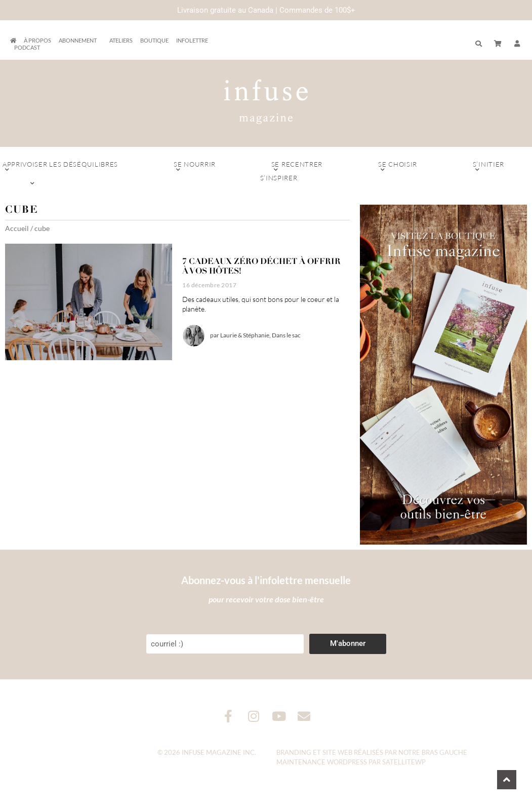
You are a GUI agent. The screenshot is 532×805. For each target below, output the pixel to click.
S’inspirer (279, 180)
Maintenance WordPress (322, 762)
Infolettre (192, 40)
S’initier (488, 167)
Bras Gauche (444, 752)
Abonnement (80, 41)
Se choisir (398, 167)
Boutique (154, 40)
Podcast (27, 47)
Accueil (17, 228)
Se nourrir (195, 167)
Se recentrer (297, 167)
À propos (37, 40)
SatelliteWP (404, 762)
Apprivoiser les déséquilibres (60, 167)
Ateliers (121, 40)
